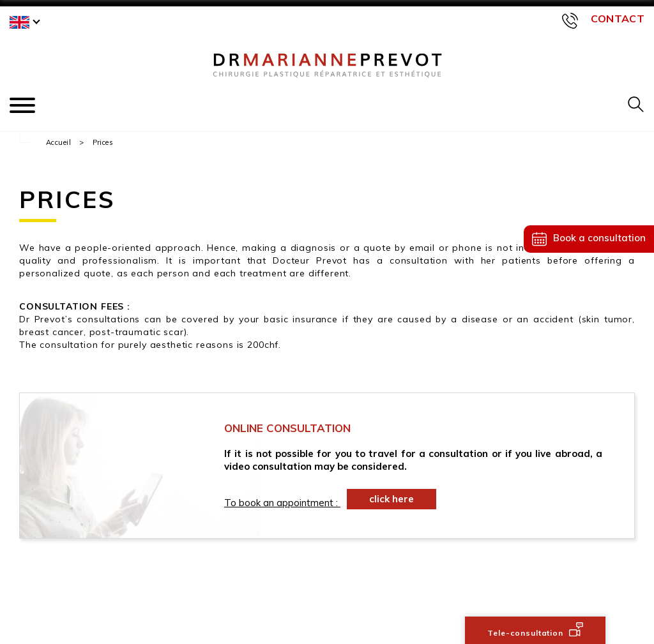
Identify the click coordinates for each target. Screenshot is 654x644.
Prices (103, 142)
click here (392, 499)
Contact (618, 19)
